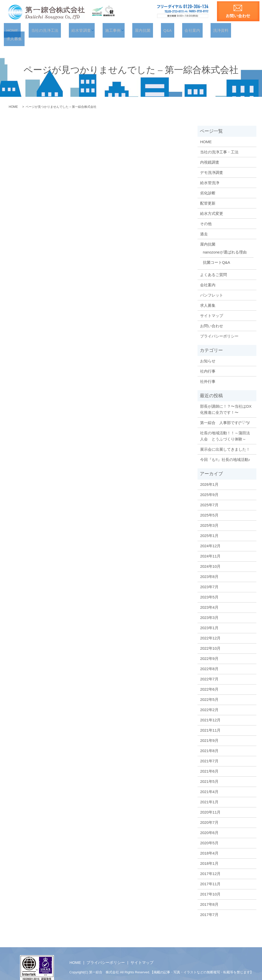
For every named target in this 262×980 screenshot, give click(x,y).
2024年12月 (210, 537)
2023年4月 (209, 599)
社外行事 (208, 373)
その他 (206, 215)
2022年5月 (209, 691)
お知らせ (208, 352)
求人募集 (233, 30)
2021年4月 (209, 783)
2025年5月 (209, 506)
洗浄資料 (209, 30)
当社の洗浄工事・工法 (219, 143)
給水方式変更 (212, 204)
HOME (27, 30)
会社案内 (185, 30)
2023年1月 (209, 619)
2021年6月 (209, 762)
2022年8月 (209, 660)
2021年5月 (209, 773)
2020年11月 (210, 803)
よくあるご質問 (214, 266)
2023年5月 (209, 588)
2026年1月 (209, 476)
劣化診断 (208, 184)
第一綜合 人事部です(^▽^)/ (225, 414)
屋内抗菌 (145, 30)
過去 (204, 225)
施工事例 (117, 30)
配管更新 (208, 194)
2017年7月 (209, 906)
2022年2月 (209, 701)
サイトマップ (212, 307)
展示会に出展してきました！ (225, 441)
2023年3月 (209, 609)
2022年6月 (209, 681)
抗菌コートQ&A (217, 254)
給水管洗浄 (210, 174)
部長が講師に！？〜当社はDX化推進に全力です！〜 (226, 401)
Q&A (165, 30)
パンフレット (212, 286)
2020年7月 (209, 814)
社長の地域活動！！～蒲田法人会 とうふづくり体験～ (225, 427)
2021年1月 (209, 793)
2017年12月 (210, 865)
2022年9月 (209, 650)
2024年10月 (210, 558)
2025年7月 (209, 496)
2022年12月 (210, 629)
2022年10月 (210, 640)
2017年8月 (209, 896)
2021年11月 (210, 721)
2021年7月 (209, 752)
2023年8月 (209, 568)
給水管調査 (87, 30)
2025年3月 (209, 517)
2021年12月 (210, 711)
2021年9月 (209, 732)
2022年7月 (209, 670)
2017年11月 (210, 875)
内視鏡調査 (210, 153)
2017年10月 (210, 885)
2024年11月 (210, 547)
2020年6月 (209, 824)
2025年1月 (209, 527)
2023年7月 (209, 578)
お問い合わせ (212, 317)
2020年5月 (209, 834)
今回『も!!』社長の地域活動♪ (225, 451)
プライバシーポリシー (219, 327)
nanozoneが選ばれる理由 (225, 243)
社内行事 (208, 362)
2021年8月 (209, 742)
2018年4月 (209, 844)
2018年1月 (209, 855)
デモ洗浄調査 (212, 164)
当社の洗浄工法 (55, 30)
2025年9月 (209, 486)
